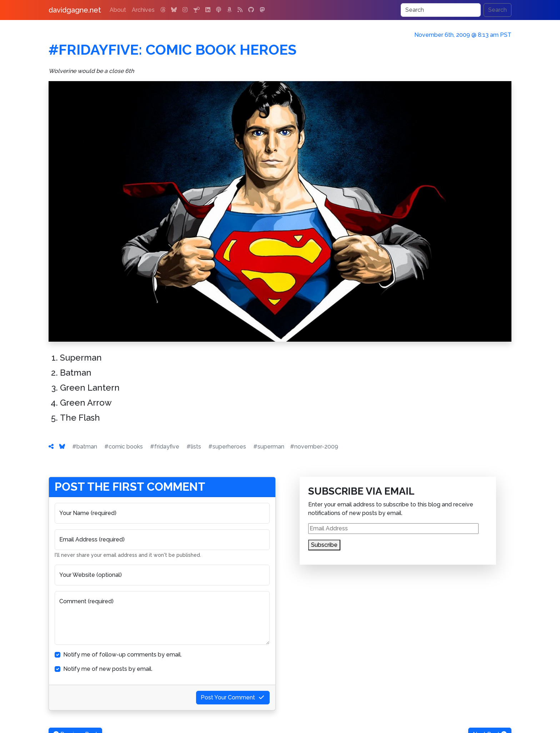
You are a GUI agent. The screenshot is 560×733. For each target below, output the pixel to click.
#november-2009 (314, 447)
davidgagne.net (75, 10)
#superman (269, 447)
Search (497, 10)
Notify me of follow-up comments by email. (122, 655)
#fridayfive (165, 447)
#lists (194, 447)
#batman (85, 447)
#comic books (124, 447)
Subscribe (324, 545)
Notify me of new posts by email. (108, 669)
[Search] (441, 10)
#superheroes (227, 447)
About (118, 10)
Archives (143, 10)
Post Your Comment (233, 697)
